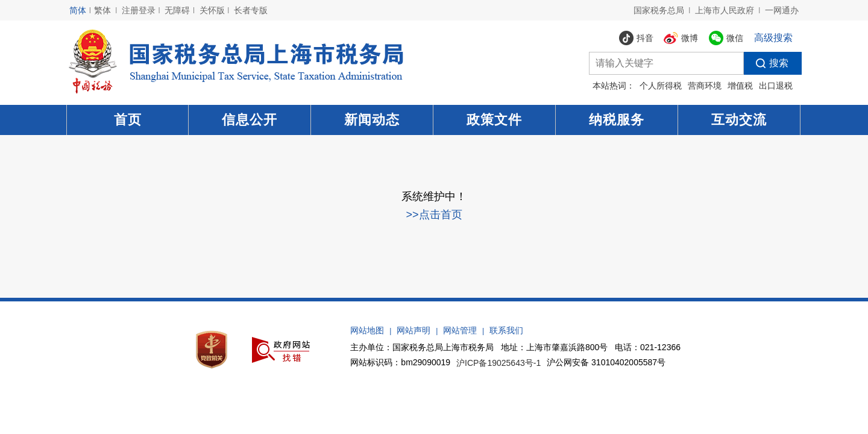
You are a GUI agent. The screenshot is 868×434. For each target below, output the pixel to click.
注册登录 (139, 10)
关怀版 (212, 10)
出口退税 (776, 86)
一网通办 (782, 10)
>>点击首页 (434, 215)
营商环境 (705, 86)
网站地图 (367, 330)
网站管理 (460, 330)
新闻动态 (372, 120)
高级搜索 (773, 38)
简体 (78, 10)
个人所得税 (661, 86)
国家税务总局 (659, 10)
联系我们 (506, 330)
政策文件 (494, 120)
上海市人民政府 (725, 10)
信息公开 (250, 120)
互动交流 (739, 120)
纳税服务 (617, 120)
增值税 (740, 86)
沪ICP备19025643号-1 (498, 363)
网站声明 (414, 330)
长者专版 (251, 10)
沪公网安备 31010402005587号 (606, 362)
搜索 (766, 63)
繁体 (102, 10)
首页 (128, 120)
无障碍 (177, 10)
